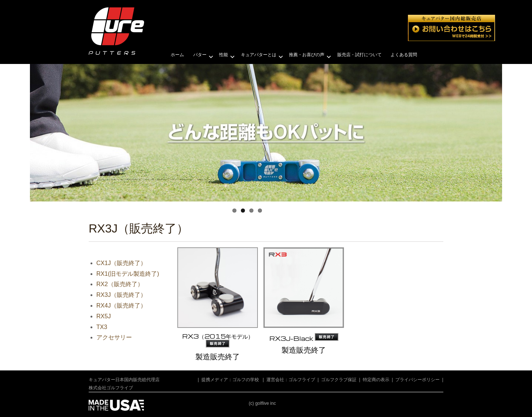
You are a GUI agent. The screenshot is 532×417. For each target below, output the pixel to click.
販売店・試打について (359, 55)
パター (200, 55)
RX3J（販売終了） (121, 295)
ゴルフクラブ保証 (339, 380)
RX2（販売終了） (120, 284)
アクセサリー (114, 337)
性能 (224, 55)
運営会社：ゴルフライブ (291, 380)
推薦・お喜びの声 (307, 55)
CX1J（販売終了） (121, 263)
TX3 (102, 327)
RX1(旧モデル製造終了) (128, 274)
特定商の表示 (376, 380)
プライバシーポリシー (417, 380)
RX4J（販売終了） (121, 306)
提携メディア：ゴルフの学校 (230, 380)
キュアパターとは (259, 55)
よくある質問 (404, 55)
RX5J (104, 316)
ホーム (177, 55)
